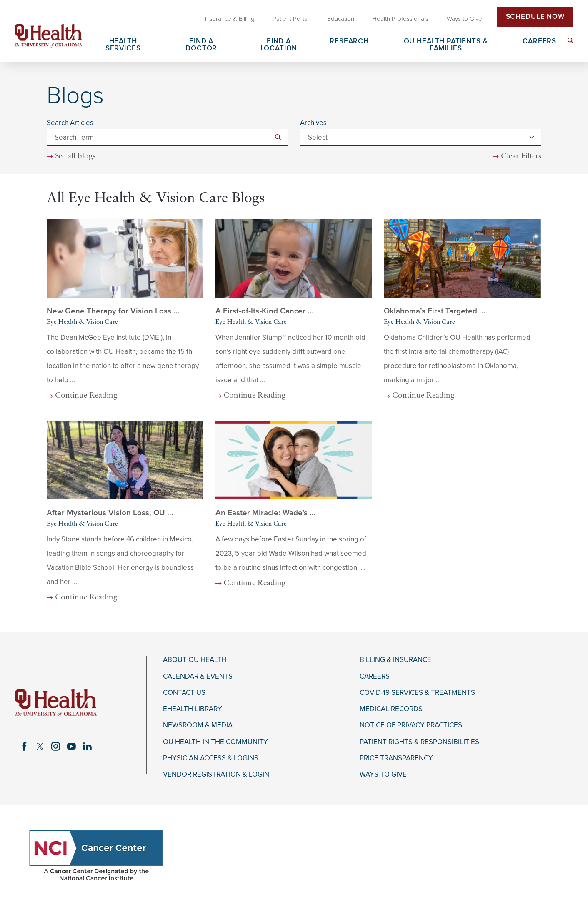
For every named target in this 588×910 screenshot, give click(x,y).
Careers (375, 677)
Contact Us (184, 693)
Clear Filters (521, 157)
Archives (313, 123)
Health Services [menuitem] (123, 45)
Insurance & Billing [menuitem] (230, 19)
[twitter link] (40, 746)
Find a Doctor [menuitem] (201, 45)
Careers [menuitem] (539, 41)
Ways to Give (383, 775)
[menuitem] (570, 40)
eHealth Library (193, 709)
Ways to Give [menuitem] (464, 19)
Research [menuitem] (349, 41)
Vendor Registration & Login (216, 775)
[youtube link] (72, 746)
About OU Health (195, 660)
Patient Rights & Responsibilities (419, 742)
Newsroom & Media (198, 725)
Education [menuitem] (341, 19)
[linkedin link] (87, 746)
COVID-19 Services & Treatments (417, 693)
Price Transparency (396, 758)
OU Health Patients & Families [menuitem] (446, 45)
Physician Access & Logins (211, 758)
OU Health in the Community (215, 742)
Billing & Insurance (395, 660)
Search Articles (70, 123)
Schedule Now (535, 16)
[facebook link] (24, 746)
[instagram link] (56, 746)
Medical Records (391, 709)
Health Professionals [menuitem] (400, 19)
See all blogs (75, 157)
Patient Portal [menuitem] (291, 19)
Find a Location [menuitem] (279, 45)
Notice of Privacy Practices (411, 725)
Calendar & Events (198, 677)
